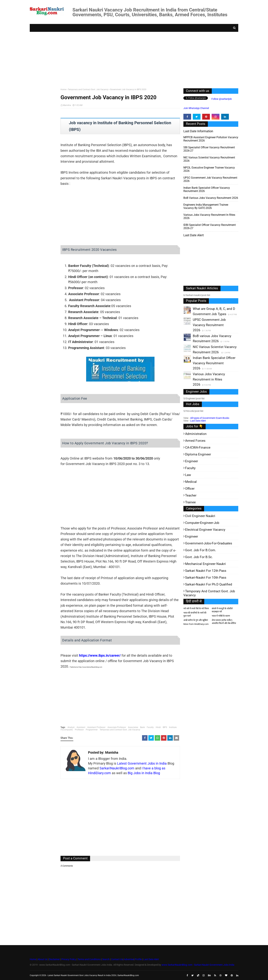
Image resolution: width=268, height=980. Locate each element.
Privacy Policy (69, 959)
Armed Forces (195, 441)
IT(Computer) (67, 730)
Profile (138, 959)
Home (63, 89)
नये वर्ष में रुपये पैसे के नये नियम (196, 608)
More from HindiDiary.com (196, 624)
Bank (142, 727)
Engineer (192, 461)
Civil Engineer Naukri (200, 516)
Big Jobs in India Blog (144, 773)
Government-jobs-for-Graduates (209, 543)
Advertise (129, 959)
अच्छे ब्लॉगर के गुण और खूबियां (196, 620)
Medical (191, 482)
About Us (42, 959)
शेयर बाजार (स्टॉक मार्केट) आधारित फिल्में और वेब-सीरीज (224, 622)
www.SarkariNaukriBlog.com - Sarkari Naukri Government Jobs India (198, 965)
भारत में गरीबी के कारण (221, 616)
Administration (196, 434)
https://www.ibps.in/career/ (100, 655)
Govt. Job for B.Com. (201, 550)
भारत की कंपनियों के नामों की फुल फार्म (195, 614)
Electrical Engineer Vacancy (205, 530)
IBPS (165, 727)
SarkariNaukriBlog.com (117, 768)
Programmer (92, 730)
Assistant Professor (96, 727)
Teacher (191, 495)
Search (106, 959)
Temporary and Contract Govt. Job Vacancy (88, 89)
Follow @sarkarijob (221, 99)
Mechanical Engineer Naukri (205, 564)
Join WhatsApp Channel (196, 108)
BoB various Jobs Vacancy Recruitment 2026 (211, 198)
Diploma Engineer (198, 454)
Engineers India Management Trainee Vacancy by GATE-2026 (206, 206)
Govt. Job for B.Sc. (199, 557)
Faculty (150, 727)
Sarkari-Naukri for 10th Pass (206, 578)
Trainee (190, 502)
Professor (79, 730)
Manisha (67, 105)
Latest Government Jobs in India (142, 763)
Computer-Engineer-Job (202, 523)
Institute (173, 727)
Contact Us (117, 959)
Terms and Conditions (89, 959)
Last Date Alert (198, 421)
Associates (133, 727)
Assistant (81, 727)
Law (188, 475)
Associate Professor (117, 727)
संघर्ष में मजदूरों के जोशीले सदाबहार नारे (222, 610)
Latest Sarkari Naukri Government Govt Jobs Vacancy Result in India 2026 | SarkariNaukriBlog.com (93, 975)
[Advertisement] (132, 59)
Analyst (71, 727)
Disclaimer (54, 959)
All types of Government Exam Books (210, 418)
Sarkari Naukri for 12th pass (206, 571)
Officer (190, 489)
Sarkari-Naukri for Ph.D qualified (209, 584)
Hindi (158, 727)
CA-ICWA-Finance (198, 447)
